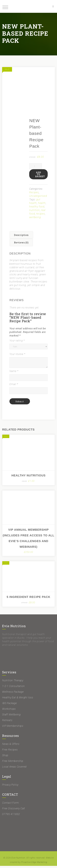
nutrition (34, 212)
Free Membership (13, 763)
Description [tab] (21, 237)
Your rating (17, 343)
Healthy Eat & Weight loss (18, 700)
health (42, 205)
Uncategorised (38, 198)
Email (14, 386)
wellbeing (35, 219)
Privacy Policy (10, 787)
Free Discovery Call (14, 811)
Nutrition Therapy (13, 683)
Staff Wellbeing (11, 717)
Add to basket (40, 177)
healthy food (37, 209)
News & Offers (11, 746)
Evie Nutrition (18, 860)
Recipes (34, 194)
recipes (41, 216)
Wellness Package (13, 694)
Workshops (9, 711)
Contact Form (11, 805)
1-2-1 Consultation (13, 688)
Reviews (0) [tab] (21, 245)
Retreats (7, 722)
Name (14, 373)
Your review (17, 356)
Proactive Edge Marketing (34, 864)
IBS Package (10, 705)
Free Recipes (10, 752)
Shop (5, 757)
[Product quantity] (36, 168)
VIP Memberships (13, 728)
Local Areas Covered (14, 769)
